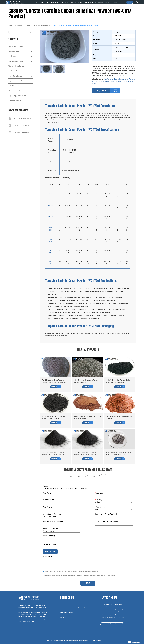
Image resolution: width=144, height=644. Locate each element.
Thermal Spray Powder (16, 46)
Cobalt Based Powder (15, 86)
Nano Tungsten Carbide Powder (114, 79)
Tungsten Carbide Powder (42, 26)
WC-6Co (51, 205)
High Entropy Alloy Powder (17, 96)
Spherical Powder (14, 51)
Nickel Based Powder (15, 76)
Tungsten (28, 26)
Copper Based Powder (16, 81)
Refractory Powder (15, 101)
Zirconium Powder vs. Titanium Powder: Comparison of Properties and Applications (113, 611)
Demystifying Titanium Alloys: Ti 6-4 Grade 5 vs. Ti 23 (114, 606)
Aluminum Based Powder (17, 91)
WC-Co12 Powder (121, 81)
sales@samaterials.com (67, 612)
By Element (19, 26)
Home (10, 26)
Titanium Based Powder (16, 66)
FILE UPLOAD (50, 551)
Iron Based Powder (15, 71)
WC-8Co (51, 217)
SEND (88, 583)
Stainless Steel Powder (16, 61)
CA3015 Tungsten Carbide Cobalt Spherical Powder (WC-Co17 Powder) (76, 26)
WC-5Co (51, 194)
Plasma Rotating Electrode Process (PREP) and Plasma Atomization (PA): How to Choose (114, 616)
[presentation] (57, 562)
